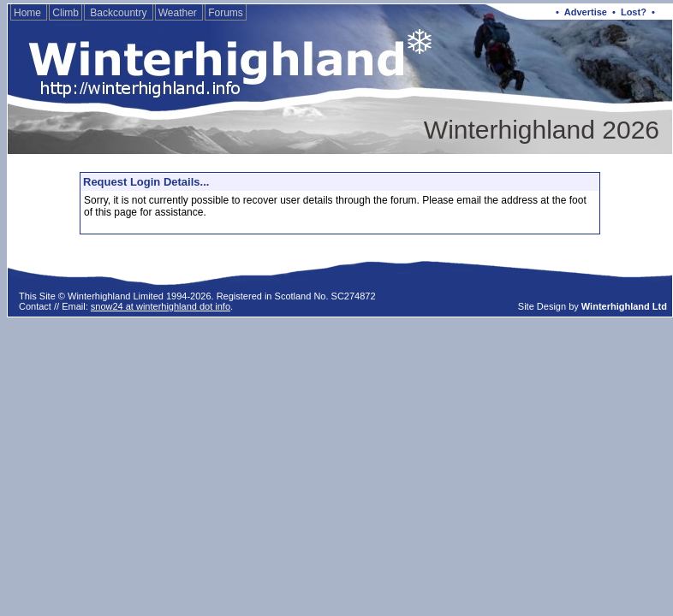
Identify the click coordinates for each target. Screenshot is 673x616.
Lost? (634, 12)
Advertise (586, 12)
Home (29, 13)
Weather (179, 13)
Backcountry (119, 13)
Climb (66, 13)
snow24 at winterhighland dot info (161, 306)
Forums (226, 13)
